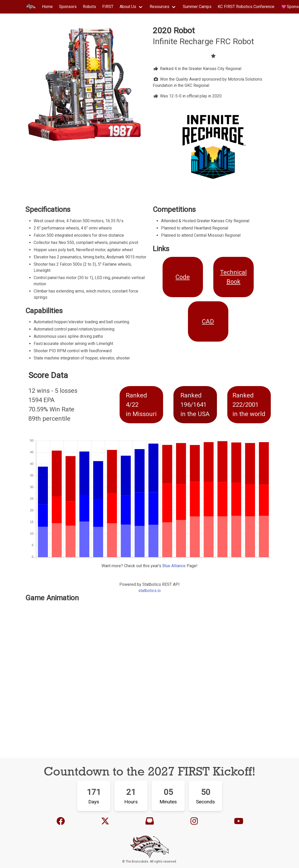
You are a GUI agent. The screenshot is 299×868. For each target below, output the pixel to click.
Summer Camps (197, 7)
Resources (159, 7)
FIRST (108, 7)
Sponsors (68, 7)
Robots (89, 7)
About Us (128, 7)
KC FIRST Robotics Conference (246, 7)
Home (47, 7)
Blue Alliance (174, 566)
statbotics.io (149, 591)
